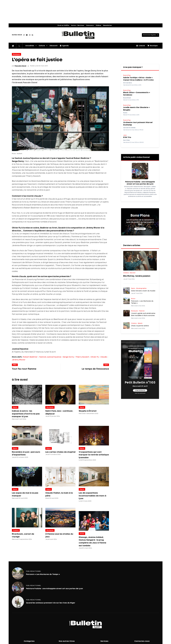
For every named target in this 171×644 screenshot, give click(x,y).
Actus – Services (78, 25)
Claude (104, 357)
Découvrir (54, 46)
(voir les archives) (140, 393)
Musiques (16, 54)
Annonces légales (150, 35)
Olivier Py (95, 357)
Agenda (64, 46)
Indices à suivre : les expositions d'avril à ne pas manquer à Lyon (26, 414)
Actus (82, 534)
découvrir (140, 229)
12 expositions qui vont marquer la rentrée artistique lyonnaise (94, 455)
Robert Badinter (30, 357)
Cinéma (16, 530)
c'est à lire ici (140, 390)
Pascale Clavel (21, 66)
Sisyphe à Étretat (88, 411)
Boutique (153, 46)
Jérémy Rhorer (19, 360)
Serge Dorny (68, 357)
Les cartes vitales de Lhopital (60, 452)
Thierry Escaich (82, 357)
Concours (90, 25)
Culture (42, 46)
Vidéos (98, 25)
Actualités (30, 46)
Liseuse (141, 46)
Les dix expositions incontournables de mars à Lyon (92, 496)
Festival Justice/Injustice (50, 357)
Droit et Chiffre (63, 25)
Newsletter (108, 25)
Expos (15, 407)
